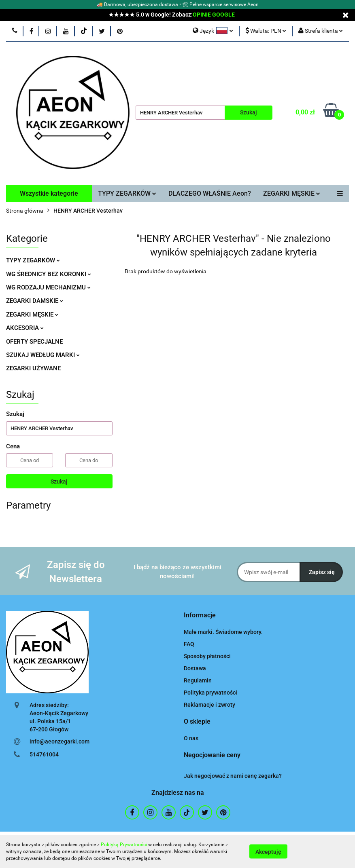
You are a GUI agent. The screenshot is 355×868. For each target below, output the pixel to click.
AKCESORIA (25, 328)
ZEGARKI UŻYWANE (33, 368)
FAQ (189, 644)
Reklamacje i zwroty (209, 705)
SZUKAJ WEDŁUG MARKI (43, 355)
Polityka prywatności (210, 693)
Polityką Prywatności (124, 845)
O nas (191, 738)
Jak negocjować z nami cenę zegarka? (233, 776)
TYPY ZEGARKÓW (127, 193)
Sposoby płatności (207, 656)
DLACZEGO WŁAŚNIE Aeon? (210, 193)
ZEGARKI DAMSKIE (35, 301)
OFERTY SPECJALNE (34, 342)
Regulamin (198, 680)
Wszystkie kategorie (49, 193)
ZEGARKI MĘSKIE (292, 193)
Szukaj (59, 482)
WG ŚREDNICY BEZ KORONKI (49, 274)
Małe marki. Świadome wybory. (223, 632)
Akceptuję (268, 852)
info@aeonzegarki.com (60, 741)
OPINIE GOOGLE (214, 15)
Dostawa (195, 668)
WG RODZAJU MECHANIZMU (48, 287)
